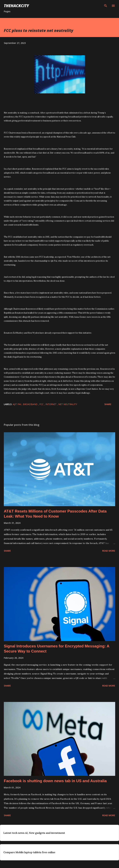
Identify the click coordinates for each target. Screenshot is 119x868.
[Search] (106, 6)
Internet (51, 404)
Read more (109, 551)
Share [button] (108, 404)
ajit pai (17, 404)
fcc (42, 404)
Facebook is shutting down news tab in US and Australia (55, 781)
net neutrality (68, 404)
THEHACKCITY (16, 6)
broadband (31, 404)
